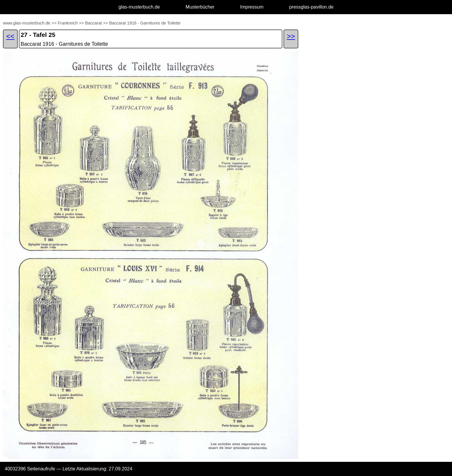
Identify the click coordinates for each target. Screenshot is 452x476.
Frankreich (68, 23)
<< (10, 36)
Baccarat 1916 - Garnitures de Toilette (145, 23)
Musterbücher (200, 7)
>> (54, 23)
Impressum (252, 7)
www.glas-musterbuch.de (27, 23)
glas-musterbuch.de (139, 7)
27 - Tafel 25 (38, 35)
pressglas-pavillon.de (311, 7)
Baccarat (93, 23)
